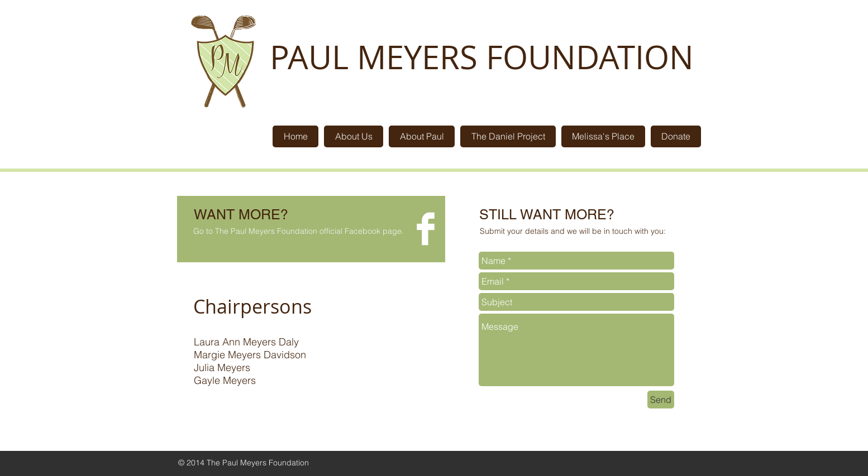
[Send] (661, 400)
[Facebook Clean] (426, 229)
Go (199, 231)
